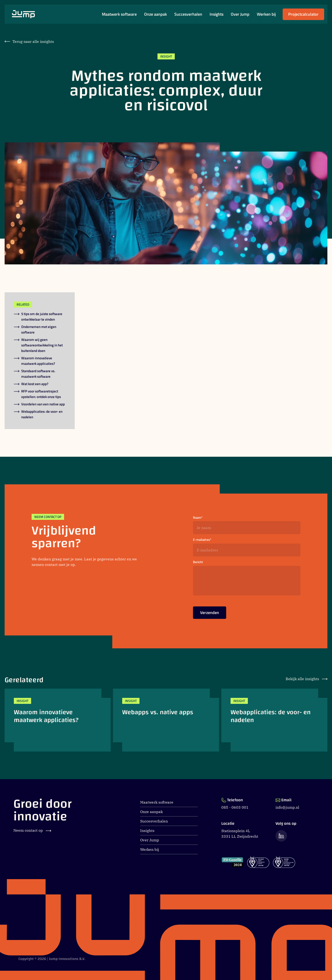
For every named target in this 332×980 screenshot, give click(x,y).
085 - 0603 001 (235, 807)
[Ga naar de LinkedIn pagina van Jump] (281, 836)
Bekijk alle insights (307, 679)
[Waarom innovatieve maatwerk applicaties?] (58, 720)
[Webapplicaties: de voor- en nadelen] (274, 720)
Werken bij (266, 14)
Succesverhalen (188, 14)
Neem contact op (32, 830)
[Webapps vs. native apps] (166, 720)
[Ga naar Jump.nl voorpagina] (23, 14)
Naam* (198, 518)
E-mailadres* (202, 540)
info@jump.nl (287, 807)
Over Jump (240, 14)
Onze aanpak (156, 14)
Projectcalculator (303, 16)
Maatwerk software (119, 14)
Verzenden (210, 614)
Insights (216, 14)
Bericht (198, 562)
